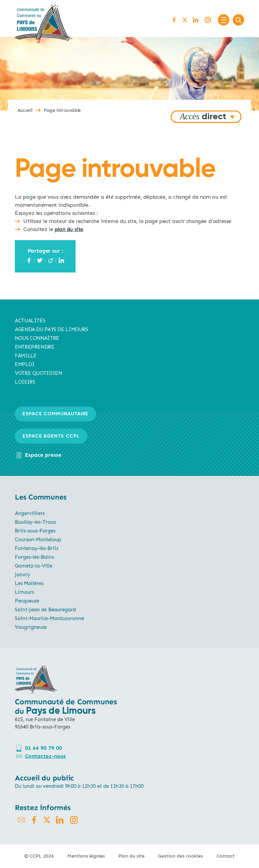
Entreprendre (35, 347)
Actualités (30, 321)
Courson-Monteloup (38, 540)
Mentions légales (86, 856)
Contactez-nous (45, 756)
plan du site (69, 229)
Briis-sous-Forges (35, 531)
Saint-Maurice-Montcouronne (49, 618)
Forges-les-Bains (34, 557)
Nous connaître (37, 338)
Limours (24, 592)
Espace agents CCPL (51, 436)
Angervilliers (30, 513)
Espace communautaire (55, 414)
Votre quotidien (38, 373)
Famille (26, 356)
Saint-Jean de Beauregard (45, 610)
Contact (226, 856)
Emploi (25, 364)
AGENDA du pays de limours (52, 329)
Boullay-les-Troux (35, 522)
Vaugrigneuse (31, 627)
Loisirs (25, 382)
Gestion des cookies (181, 856)
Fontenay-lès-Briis (37, 548)
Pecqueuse (27, 601)
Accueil (25, 110)
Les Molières (29, 583)
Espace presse (43, 455)
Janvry (22, 575)
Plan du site (132, 856)
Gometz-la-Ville (34, 566)
